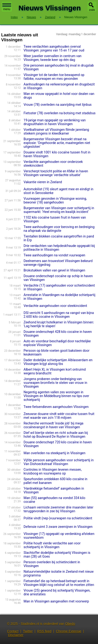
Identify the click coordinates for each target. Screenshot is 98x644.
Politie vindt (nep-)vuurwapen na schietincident (58, 518)
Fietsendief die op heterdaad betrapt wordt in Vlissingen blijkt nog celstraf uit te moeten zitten (59, 583)
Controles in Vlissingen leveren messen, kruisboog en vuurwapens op (53, 471)
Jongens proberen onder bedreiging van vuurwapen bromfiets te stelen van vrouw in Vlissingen (55, 383)
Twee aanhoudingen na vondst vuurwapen (54, 255)
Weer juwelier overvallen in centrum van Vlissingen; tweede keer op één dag (53, 58)
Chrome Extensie (69, 631)
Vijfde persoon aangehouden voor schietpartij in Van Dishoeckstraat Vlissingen (59, 462)
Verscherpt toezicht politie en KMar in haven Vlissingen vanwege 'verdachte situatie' (56, 173)
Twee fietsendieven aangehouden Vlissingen (56, 407)
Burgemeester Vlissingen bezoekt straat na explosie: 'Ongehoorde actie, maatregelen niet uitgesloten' (57, 143)
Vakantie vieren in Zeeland (43, 182)
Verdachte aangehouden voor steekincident (55, 306)
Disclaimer (16, 635)
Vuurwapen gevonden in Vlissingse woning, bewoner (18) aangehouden (55, 200)
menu (7, 7)
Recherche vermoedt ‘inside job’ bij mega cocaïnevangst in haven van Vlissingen (53, 425)
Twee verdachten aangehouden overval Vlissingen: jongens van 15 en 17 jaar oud (54, 48)
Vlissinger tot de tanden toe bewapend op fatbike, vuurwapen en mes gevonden (54, 77)
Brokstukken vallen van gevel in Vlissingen (54, 270)
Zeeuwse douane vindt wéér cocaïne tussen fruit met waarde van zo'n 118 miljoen (59, 416)
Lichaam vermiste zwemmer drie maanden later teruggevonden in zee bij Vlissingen (59, 509)
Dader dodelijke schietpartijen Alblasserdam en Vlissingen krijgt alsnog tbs (58, 362)
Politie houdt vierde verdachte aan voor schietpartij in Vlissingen (52, 545)
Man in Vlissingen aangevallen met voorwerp (56, 601)
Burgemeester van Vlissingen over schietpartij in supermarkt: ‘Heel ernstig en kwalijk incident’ (59, 210)
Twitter (28, 631)
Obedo (70, 624)
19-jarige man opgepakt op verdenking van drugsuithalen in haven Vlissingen (55, 122)
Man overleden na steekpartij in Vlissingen (55, 453)
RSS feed (44, 631)
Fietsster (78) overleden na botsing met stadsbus (60, 113)
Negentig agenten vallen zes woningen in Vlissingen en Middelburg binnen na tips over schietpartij (56, 396)
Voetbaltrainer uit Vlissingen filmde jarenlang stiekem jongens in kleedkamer (56, 131)
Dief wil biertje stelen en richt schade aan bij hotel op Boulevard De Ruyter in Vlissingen (56, 435)
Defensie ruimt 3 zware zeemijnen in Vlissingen (58, 527)
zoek (92, 10)
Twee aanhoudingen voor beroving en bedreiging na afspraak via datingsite (59, 229)
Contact (13, 631)
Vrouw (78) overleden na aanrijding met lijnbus (58, 105)
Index (14, 17)
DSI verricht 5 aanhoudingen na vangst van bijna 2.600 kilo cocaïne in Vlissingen (59, 315)
